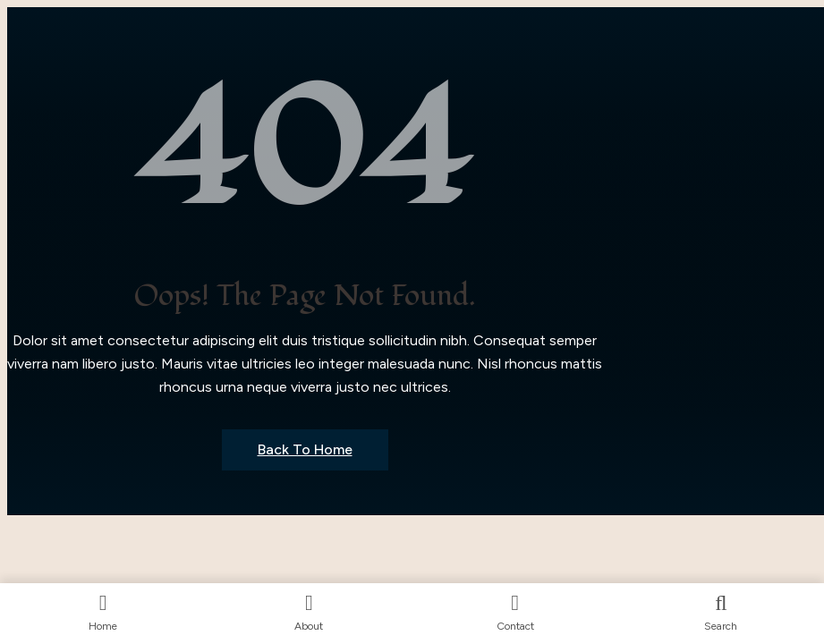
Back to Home (305, 449)
